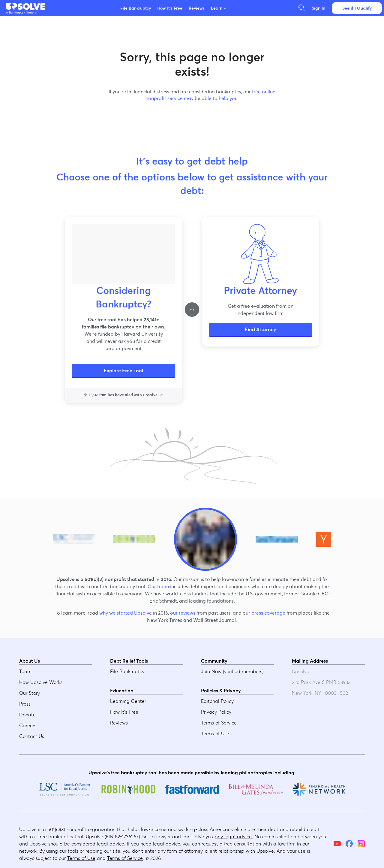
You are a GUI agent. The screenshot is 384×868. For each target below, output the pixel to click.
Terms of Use (215, 733)
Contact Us (32, 736)
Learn (218, 8)
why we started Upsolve (126, 613)
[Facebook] (349, 844)
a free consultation (240, 844)
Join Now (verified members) (232, 671)
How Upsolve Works (41, 682)
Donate (27, 715)
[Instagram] (361, 844)
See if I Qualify (357, 8)
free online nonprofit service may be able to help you (211, 95)
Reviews (197, 8)
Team (25, 671)
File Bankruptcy (136, 8)
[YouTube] (337, 844)
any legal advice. (234, 836)
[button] (26, 7)
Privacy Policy (216, 712)
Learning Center (128, 701)
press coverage (268, 613)
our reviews (183, 613)
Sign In (318, 8)
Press (25, 704)
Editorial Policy (217, 701)
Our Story (30, 693)
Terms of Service (219, 723)
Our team (158, 586)
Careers (28, 725)
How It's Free (170, 8)
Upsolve (26, 7)
